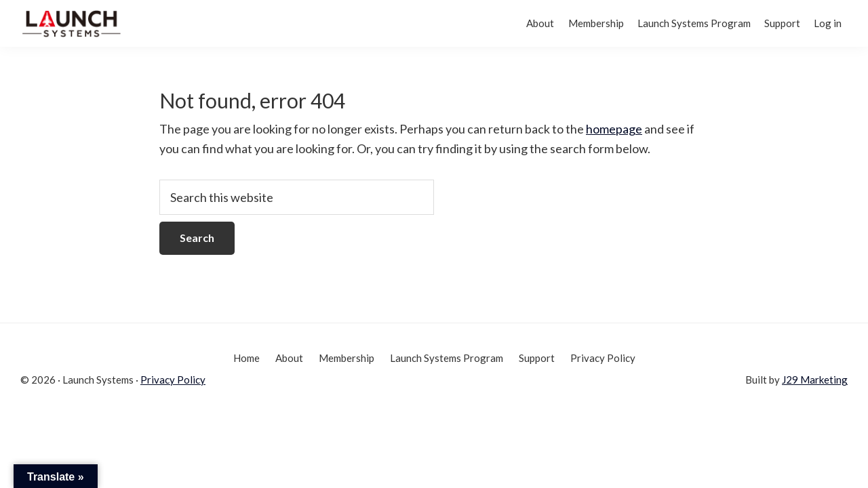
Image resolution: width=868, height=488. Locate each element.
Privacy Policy (173, 380)
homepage (614, 129)
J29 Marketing (815, 380)
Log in (824, 23)
